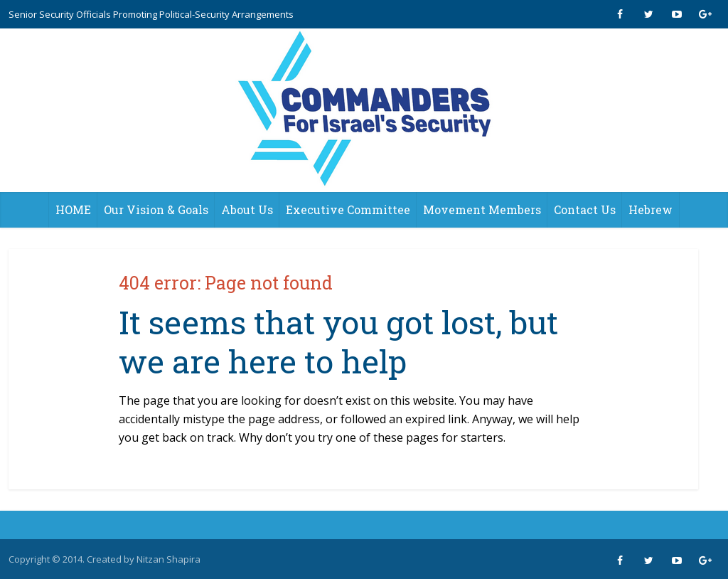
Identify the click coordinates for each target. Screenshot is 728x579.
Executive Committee (348, 209)
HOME (73, 209)
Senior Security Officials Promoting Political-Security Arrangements (151, 14)
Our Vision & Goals (156, 209)
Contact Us (585, 209)
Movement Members (482, 209)
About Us (247, 209)
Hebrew (651, 209)
